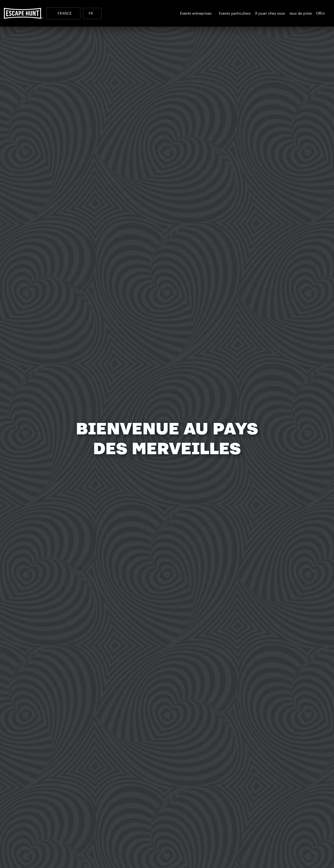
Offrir (322, 13)
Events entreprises (197, 13)
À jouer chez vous (270, 13)
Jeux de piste (300, 13)
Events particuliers (235, 13)
